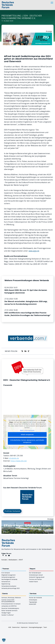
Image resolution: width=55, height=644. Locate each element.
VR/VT (21, 560)
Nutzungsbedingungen (36, 627)
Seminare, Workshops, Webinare (11, 598)
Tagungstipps (33, 602)
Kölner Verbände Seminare (9, 611)
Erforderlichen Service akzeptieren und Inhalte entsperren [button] (27, 441)
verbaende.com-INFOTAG (9, 606)
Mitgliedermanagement (8, 575)
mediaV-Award (33, 582)
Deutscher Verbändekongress (10, 608)
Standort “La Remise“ (8, 615)
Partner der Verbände (35, 598)
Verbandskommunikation (9, 586)
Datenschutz (16, 627)
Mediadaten (13, 560)
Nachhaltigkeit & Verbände (9, 579)
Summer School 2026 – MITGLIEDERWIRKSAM (8, 601)
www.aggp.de (34, 251)
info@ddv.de (14, 458)
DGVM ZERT (33, 604)
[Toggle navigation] (52, 3)
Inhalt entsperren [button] (27, 434)
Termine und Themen (35, 579)
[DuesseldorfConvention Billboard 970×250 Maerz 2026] (27, 522)
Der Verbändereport (35, 573)
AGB (10, 627)
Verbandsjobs (33, 600)
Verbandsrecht (6, 582)
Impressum (24, 627)
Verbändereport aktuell (36, 575)
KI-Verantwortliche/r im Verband (11, 604)
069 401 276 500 (16, 456)
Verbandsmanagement (8, 577)
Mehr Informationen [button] (27, 430)
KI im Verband (6, 573)
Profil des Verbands (12, 511)
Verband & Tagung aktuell (37, 577)
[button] (4, 640)
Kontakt (4, 560)
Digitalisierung (6, 584)
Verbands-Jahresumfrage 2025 (11, 588)
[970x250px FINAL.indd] (27, 34)
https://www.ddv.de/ (19, 461)
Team (45, 627)
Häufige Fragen (6, 613)
